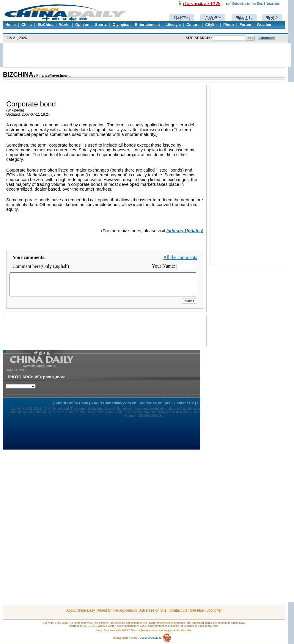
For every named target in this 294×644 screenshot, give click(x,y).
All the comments (180, 257)
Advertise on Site (153, 610)
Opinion (82, 25)
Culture (193, 25)
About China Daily (81, 610)
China (27, 25)
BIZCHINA (18, 75)
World (64, 25)
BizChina (45, 25)
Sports (101, 25)
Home (11, 25)
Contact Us (178, 610)
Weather (264, 25)
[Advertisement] (105, 338)
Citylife (211, 25)
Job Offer (214, 610)
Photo (228, 25)
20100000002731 (151, 638)
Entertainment (147, 25)
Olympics (121, 25)
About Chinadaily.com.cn (117, 610)
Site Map (197, 610)
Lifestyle (173, 25)
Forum (245, 25)
